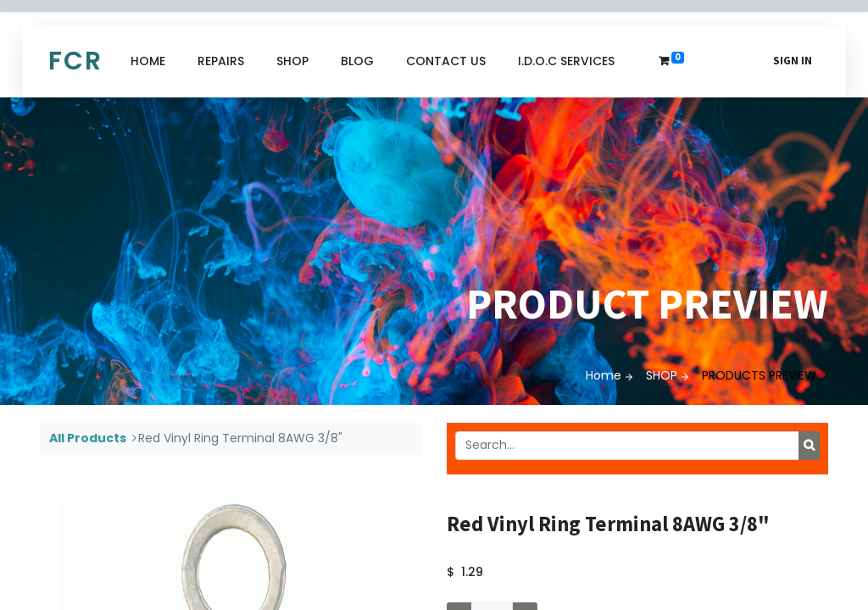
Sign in (793, 61)
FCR (75, 61)
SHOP (662, 375)
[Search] (809, 446)
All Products (88, 438)
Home (604, 375)
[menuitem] (148, 61)
